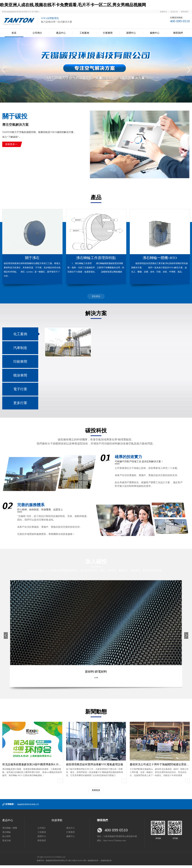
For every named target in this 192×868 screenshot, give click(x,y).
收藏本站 (163, 12)
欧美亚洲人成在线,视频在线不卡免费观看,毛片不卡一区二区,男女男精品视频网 (73, 5)
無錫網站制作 (93, 863)
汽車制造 (20, 348)
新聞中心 (131, 33)
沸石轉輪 (6, 835)
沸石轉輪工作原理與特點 (96, 258)
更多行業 (20, 405)
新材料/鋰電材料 (96, 674)
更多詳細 (6, 843)
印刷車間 (20, 363)
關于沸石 (32, 258)
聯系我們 (185, 12)
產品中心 (61, 33)
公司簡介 (37, 33)
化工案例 (20, 334)
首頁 (14, 33)
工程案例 (84, 33)
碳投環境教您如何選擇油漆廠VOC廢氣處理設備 (94, 767)
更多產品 (96, 296)
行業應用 (108, 33)
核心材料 (6, 839)
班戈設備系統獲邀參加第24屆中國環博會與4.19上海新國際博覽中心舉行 (45, 767)
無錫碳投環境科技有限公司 (28, 807)
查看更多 (96, 793)
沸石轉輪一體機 (10, 831)
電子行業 (20, 391)
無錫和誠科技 (106, 863)
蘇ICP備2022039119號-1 (78, 863)
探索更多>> (11, 144)
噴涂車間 (20, 377)
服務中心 (155, 33)
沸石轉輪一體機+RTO (160, 258)
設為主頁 (174, 12)
